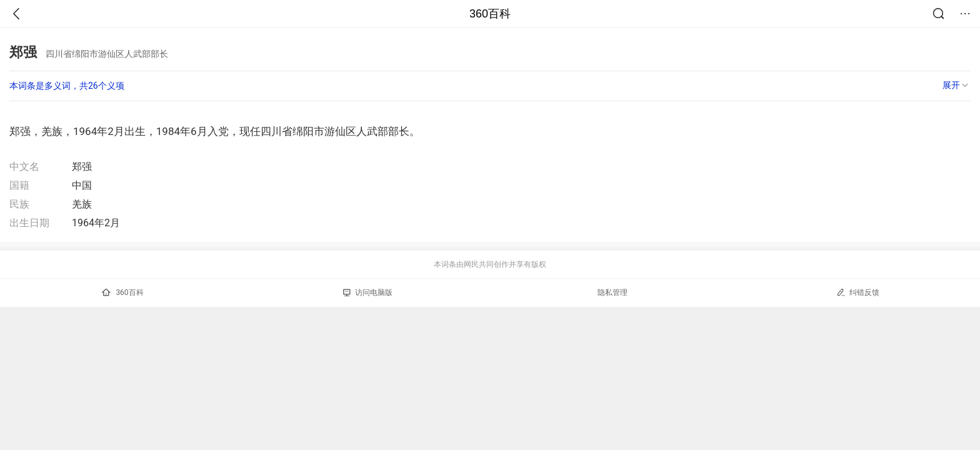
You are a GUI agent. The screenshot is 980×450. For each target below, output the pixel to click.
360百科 (490, 14)
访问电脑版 (368, 292)
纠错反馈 (858, 292)
